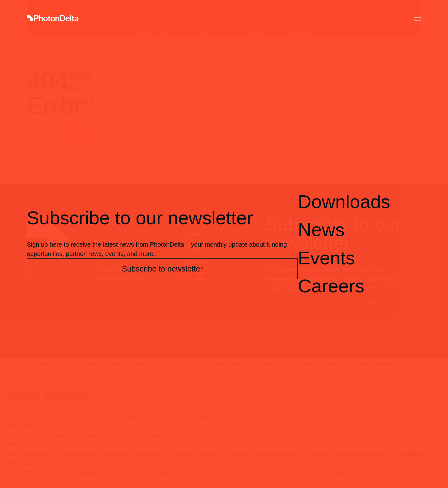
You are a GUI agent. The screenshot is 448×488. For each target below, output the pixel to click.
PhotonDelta (297, 19)
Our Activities (247, 19)
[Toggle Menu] (418, 19)
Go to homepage (79, 129)
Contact (367, 19)
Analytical (21, 444)
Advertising (23, 463)
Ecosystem (200, 19)
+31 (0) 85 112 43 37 (118, 276)
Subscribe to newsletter (343, 303)
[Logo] (53, 19)
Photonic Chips (150, 19)
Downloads (200, 220)
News (191, 234)
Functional (22, 425)
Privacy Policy (408, 323)
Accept (39, 383)
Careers (195, 262)
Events (193, 248)
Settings (64, 383)
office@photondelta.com (122, 269)
